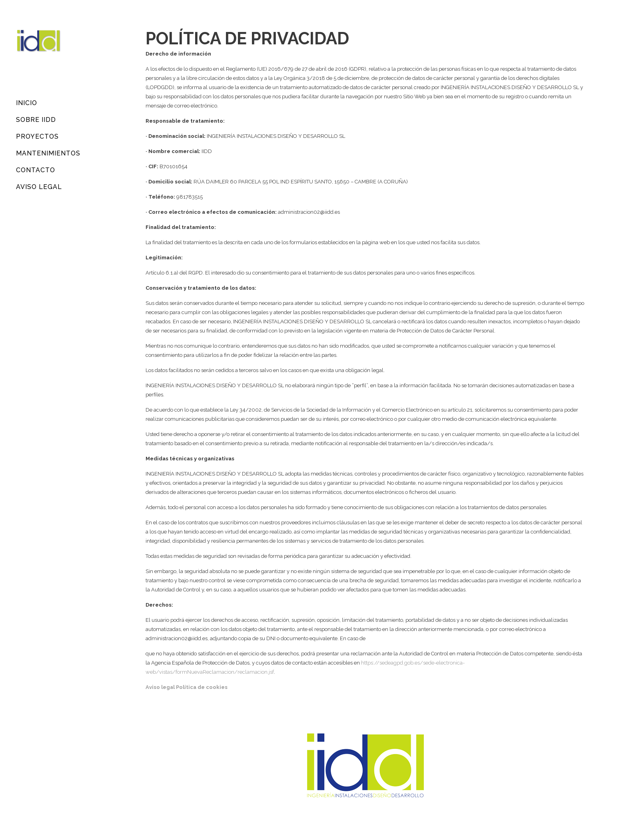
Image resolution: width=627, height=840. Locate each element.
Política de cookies (202, 687)
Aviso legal (160, 687)
